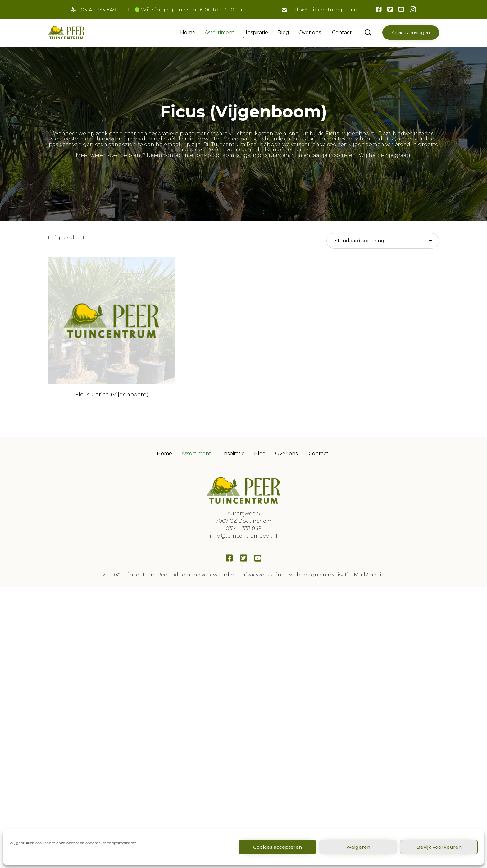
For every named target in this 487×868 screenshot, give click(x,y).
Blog (283, 32)
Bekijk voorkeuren (439, 847)
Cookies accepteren (278, 847)
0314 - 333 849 (98, 10)
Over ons (310, 32)
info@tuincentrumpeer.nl (325, 10)
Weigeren (358, 847)
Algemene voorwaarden (205, 531)
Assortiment (220, 32)
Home (188, 32)
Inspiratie (257, 32)
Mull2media (369, 531)
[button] (411, 33)
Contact (342, 32)
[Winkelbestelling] (383, 241)
